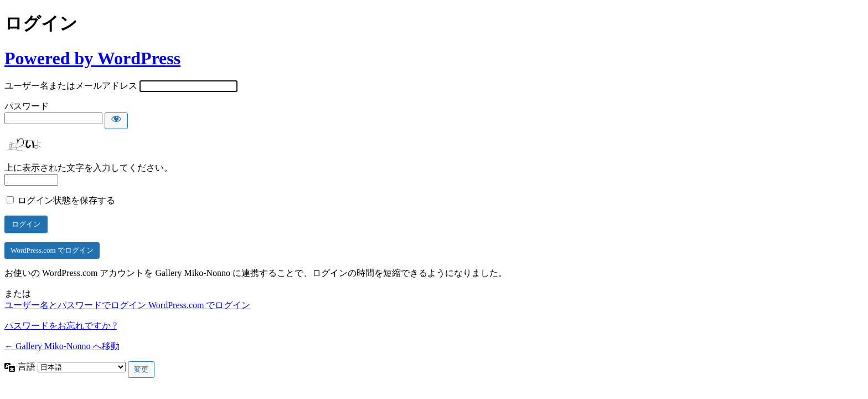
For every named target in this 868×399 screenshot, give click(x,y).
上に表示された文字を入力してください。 (89, 168)
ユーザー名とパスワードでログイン (76, 305)
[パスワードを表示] (116, 121)
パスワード (27, 106)
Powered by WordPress (92, 58)
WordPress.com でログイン (52, 250)
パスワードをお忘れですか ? (61, 326)
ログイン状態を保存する (66, 200)
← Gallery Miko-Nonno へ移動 (62, 346)
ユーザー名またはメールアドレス (71, 86)
